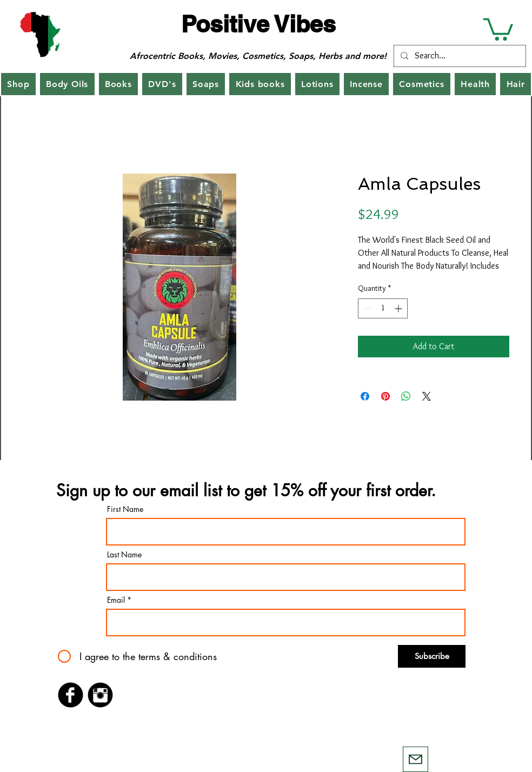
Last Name (124, 555)
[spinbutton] (383, 308)
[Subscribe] (432, 656)
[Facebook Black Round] (71, 695)
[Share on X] (427, 396)
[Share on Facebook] (365, 396)
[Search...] (459, 56)
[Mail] (415, 759)
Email (116, 600)
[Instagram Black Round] (100, 695)
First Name (125, 509)
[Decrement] (366, 308)
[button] (498, 28)
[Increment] (399, 308)
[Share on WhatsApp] (406, 396)
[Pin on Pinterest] (385, 396)
